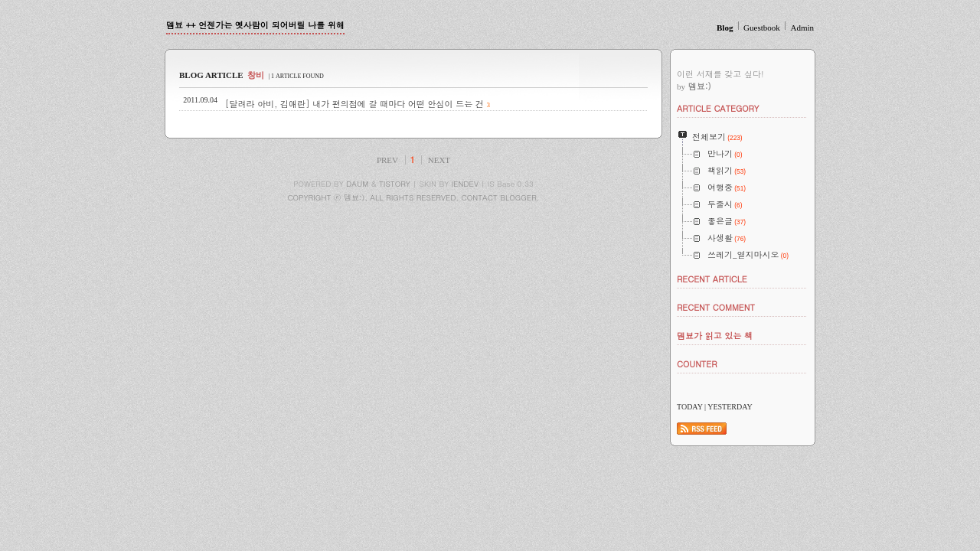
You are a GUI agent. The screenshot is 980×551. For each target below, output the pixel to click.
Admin (802, 28)
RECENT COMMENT (716, 307)
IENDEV (465, 184)
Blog (725, 28)
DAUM (357, 184)
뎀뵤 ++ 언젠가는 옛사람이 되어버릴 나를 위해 (255, 25)
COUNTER (697, 364)
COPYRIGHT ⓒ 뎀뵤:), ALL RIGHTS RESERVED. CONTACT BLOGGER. (413, 197)
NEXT (439, 160)
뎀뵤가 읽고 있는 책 (715, 336)
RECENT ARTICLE (712, 279)
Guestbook (762, 28)
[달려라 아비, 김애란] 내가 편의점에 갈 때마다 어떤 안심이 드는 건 (354, 104)
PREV (387, 160)
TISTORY (395, 184)
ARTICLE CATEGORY (718, 108)
